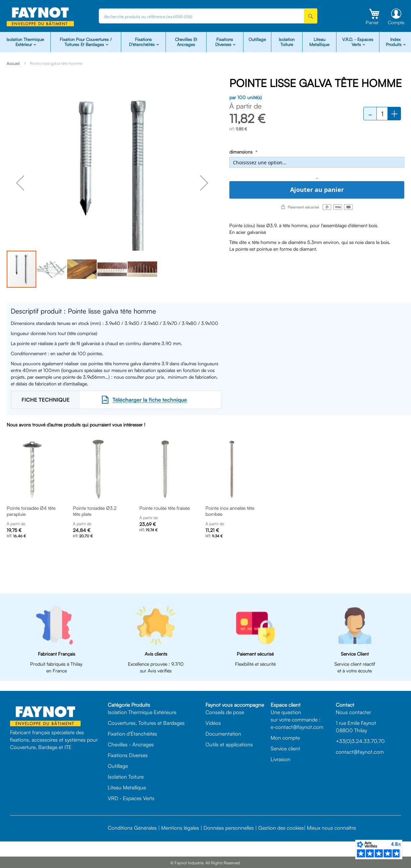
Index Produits (394, 42)
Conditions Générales (132, 828)
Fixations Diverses (128, 755)
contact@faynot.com (360, 752)
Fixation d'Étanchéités (132, 734)
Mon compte (285, 738)
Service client (285, 748)
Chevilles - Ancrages (131, 744)
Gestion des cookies (281, 828)
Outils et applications (229, 744)
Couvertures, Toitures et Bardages (146, 723)
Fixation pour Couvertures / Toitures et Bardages (86, 42)
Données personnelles (229, 828)
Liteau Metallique (319, 42)
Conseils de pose (225, 712)
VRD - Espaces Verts (131, 798)
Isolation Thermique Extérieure (142, 712)
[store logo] (40, 15)
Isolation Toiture (287, 42)
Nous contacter (353, 712)
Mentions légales (180, 828)
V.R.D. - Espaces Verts (358, 42)
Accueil (13, 63)
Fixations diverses (224, 42)
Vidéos (213, 723)
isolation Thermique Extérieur (25, 42)
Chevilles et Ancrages (186, 42)
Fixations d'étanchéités (143, 42)
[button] (20, 183)
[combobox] (208, 16)
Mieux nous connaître (331, 828)
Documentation (223, 734)
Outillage (257, 39)
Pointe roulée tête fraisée (165, 508)
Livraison (281, 759)
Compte (396, 22)
